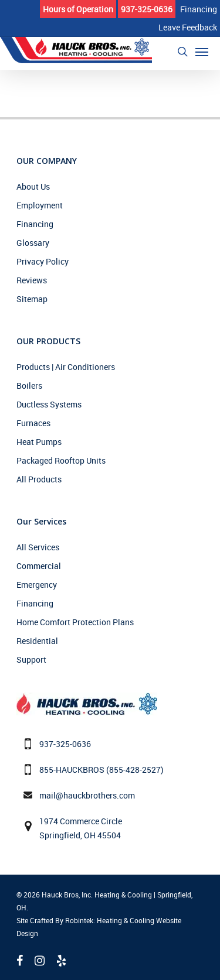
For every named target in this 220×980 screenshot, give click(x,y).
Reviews (32, 280)
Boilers (29, 386)
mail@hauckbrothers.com (87, 795)
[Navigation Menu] (202, 52)
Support (31, 659)
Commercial (39, 566)
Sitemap (32, 299)
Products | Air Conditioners (66, 367)
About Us (33, 186)
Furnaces (33, 423)
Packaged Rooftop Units (61, 460)
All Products (39, 479)
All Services (38, 547)
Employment (40, 205)
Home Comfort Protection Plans (75, 622)
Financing (35, 224)
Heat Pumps (39, 442)
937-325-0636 (65, 744)
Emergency (37, 585)
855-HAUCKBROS (72, 770)
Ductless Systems (49, 404)
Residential (37, 641)
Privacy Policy (43, 261)
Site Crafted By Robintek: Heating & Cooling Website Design (99, 927)
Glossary (33, 243)
